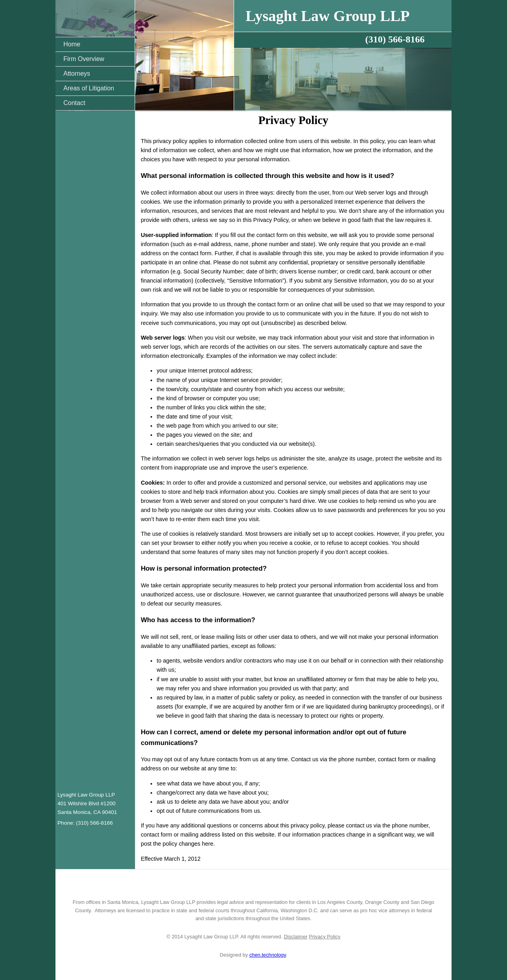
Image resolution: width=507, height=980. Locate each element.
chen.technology (267, 955)
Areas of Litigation (89, 88)
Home (72, 44)
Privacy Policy (325, 937)
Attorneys (77, 74)
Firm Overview (84, 59)
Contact (74, 103)
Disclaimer (296, 937)
